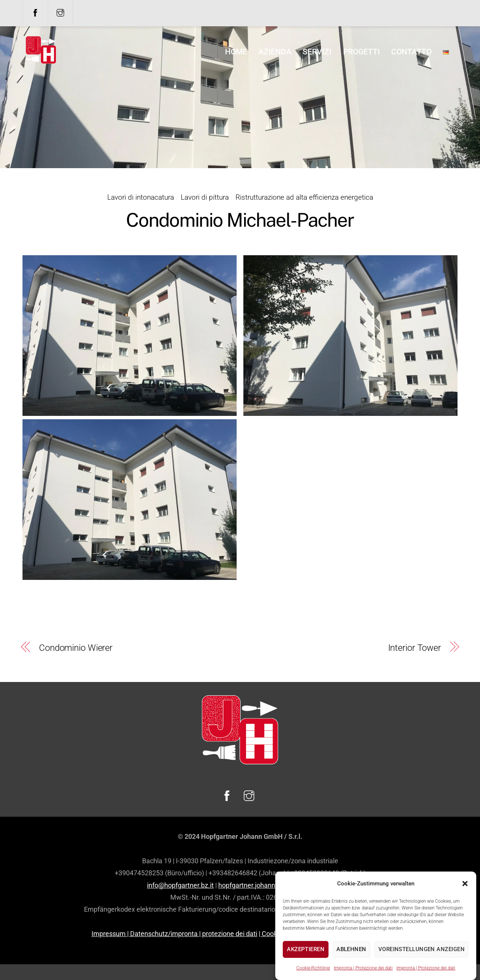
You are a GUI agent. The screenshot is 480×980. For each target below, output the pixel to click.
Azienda (275, 52)
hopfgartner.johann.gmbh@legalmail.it (276, 885)
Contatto (411, 52)
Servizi (317, 52)
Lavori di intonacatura (141, 197)
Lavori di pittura (205, 197)
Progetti (361, 52)
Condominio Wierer (76, 648)
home (236, 52)
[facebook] (35, 12)
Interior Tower (415, 648)
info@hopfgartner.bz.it (180, 885)
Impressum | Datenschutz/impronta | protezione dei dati (174, 934)
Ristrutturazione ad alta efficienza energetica (304, 197)
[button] (465, 909)
